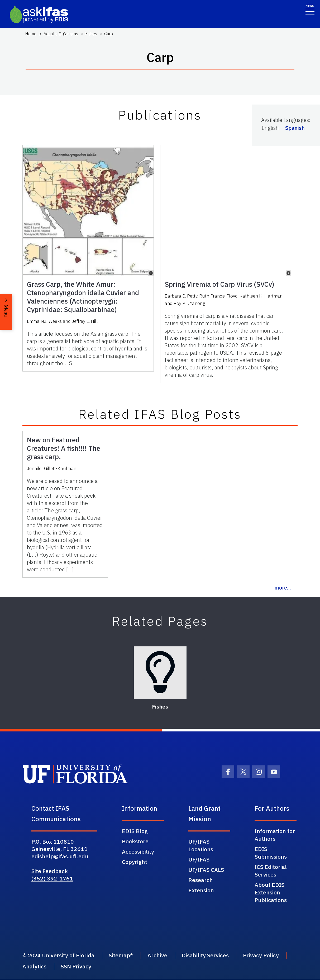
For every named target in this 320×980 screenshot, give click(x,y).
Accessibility (138, 852)
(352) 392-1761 (52, 878)
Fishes (91, 34)
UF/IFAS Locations (201, 845)
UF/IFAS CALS (206, 870)
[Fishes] (160, 673)
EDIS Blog (135, 831)
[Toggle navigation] (310, 9)
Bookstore (135, 841)
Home (31, 34)
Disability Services (207, 956)
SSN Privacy (77, 967)
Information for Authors (275, 835)
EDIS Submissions (271, 853)
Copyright (135, 862)
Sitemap (121, 956)
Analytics (34, 967)
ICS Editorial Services (271, 871)
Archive (159, 956)
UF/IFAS (199, 859)
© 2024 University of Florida (59, 956)
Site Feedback (50, 871)
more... (283, 588)
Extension (201, 890)
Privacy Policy (264, 956)
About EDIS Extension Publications (271, 892)
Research (201, 880)
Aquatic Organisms (61, 34)
